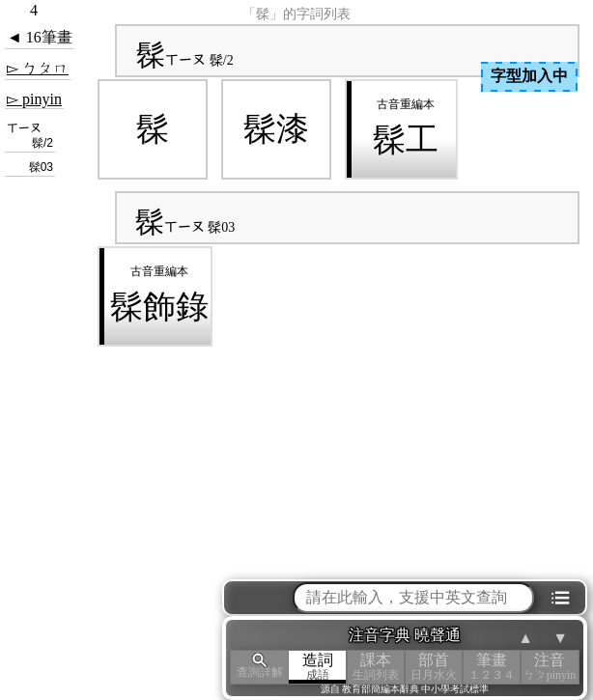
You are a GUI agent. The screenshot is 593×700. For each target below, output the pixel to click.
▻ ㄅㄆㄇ (38, 68)
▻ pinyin (34, 99)
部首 (434, 667)
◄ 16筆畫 (40, 37)
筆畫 (492, 667)
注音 (550, 667)
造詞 (318, 667)
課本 (376, 667)
